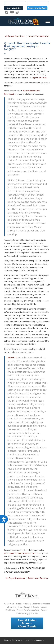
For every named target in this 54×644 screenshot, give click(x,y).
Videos (26, 604)
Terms (44, 610)
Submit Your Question (39, 36)
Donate (36, 607)
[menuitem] (46, 21)
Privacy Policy (22, 613)
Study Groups (25, 607)
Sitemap (34, 613)
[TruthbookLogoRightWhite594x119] (22, 21)
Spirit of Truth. (40, 78)
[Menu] (46, 21)
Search (28, 610)
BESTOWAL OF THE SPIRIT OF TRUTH (21, 553)
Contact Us (9, 604)
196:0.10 (12, 357)
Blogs (19, 604)
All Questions (15, 36)
